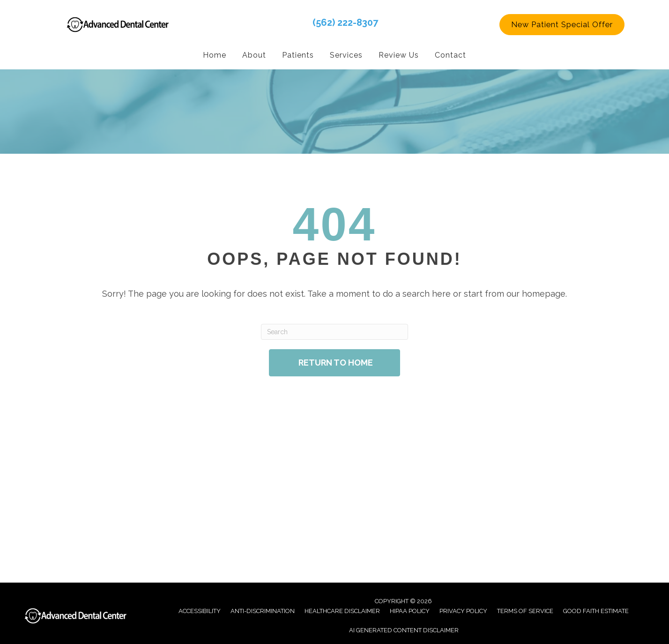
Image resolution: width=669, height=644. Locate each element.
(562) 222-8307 (345, 22)
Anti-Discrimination (263, 610)
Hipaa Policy (410, 610)
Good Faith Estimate (596, 610)
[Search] (334, 331)
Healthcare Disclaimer (342, 610)
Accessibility (200, 610)
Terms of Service (525, 610)
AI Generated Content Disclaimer (404, 630)
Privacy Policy (463, 610)
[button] (562, 24)
